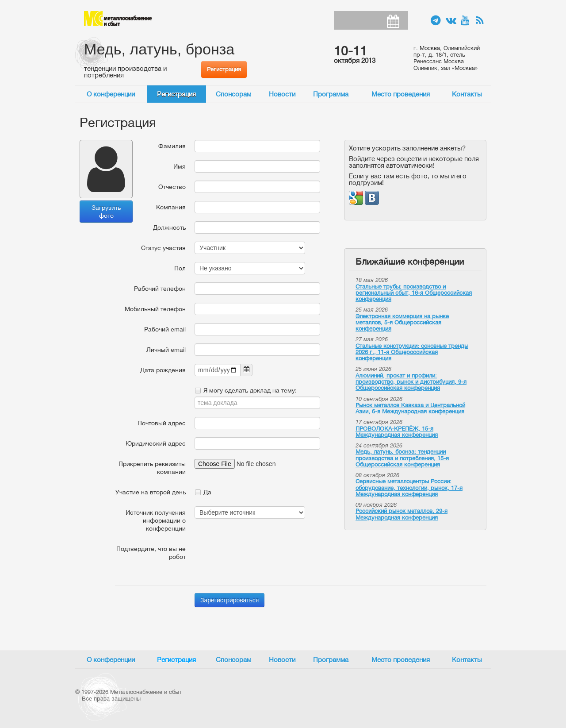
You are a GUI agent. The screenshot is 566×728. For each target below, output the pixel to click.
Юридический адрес (156, 443)
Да (203, 492)
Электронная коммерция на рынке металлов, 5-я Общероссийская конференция (402, 323)
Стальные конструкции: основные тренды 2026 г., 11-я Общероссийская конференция (412, 352)
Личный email (166, 350)
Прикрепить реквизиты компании (152, 468)
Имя (180, 166)
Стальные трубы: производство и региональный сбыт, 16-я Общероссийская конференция (414, 293)
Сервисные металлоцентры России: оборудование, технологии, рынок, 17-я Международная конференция (409, 488)
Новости (282, 94)
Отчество (172, 187)
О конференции (111, 94)
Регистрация (224, 69)
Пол (180, 268)
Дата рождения (163, 370)
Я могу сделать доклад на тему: (246, 390)
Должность (169, 227)
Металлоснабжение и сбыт (118, 19)
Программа (331, 94)
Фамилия (172, 146)
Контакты (467, 94)
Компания (171, 207)
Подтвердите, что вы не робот (151, 553)
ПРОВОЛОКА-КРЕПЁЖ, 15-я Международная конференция (397, 432)
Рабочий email (165, 329)
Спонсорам (233, 94)
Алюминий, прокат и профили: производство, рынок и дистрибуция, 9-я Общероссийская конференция (411, 382)
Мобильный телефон (155, 309)
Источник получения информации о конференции (156, 520)
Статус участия (163, 248)
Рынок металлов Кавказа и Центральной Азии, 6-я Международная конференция (410, 408)
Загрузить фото (106, 212)
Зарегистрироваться (229, 600)
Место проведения (401, 94)
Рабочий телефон (160, 289)
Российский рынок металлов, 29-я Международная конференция (402, 514)
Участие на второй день (151, 492)
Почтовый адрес (162, 423)
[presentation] (262, 560)
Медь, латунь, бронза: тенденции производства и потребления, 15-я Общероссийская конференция (402, 458)
